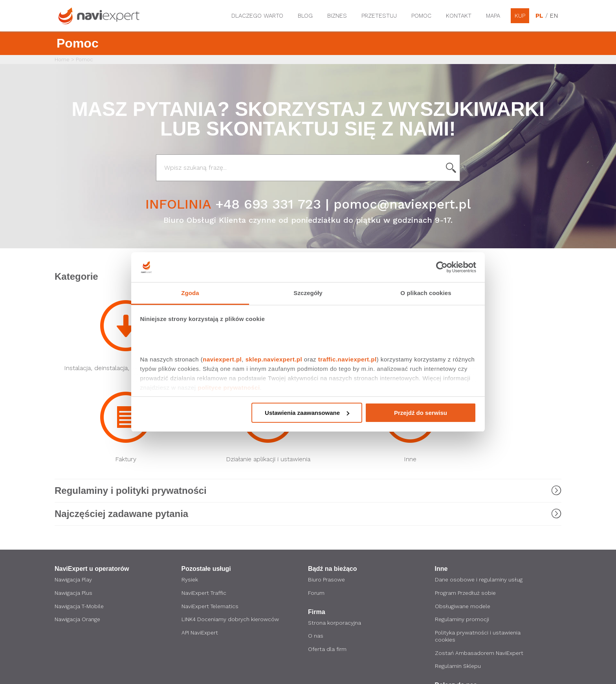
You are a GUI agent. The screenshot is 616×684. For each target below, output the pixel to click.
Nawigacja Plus (73, 510)
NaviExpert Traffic (204, 510)
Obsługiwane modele (463, 523)
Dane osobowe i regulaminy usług (479, 496)
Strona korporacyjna (335, 539)
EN (554, 16)
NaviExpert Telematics (211, 523)
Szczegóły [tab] (308, 293)
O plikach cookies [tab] (426, 293)
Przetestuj (379, 16)
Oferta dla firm (328, 566)
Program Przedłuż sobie (466, 510)
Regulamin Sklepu (458, 583)
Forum (316, 510)
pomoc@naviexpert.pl (402, 204)
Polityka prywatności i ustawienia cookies (478, 553)
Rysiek (190, 496)
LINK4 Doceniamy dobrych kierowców (231, 536)
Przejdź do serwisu (421, 413)
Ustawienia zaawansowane (307, 413)
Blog (305, 16)
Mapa (493, 16)
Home (62, 60)
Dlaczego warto (257, 16)
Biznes (337, 16)
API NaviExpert (200, 550)
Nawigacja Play (73, 496)
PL (539, 16)
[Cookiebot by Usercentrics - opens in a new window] (442, 267)
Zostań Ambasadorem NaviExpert (479, 570)
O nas (316, 553)
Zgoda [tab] (190, 293)
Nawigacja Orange (78, 536)
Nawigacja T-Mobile (80, 523)
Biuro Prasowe (327, 496)
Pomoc (421, 16)
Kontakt (459, 16)
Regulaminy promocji (462, 536)
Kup (520, 16)
